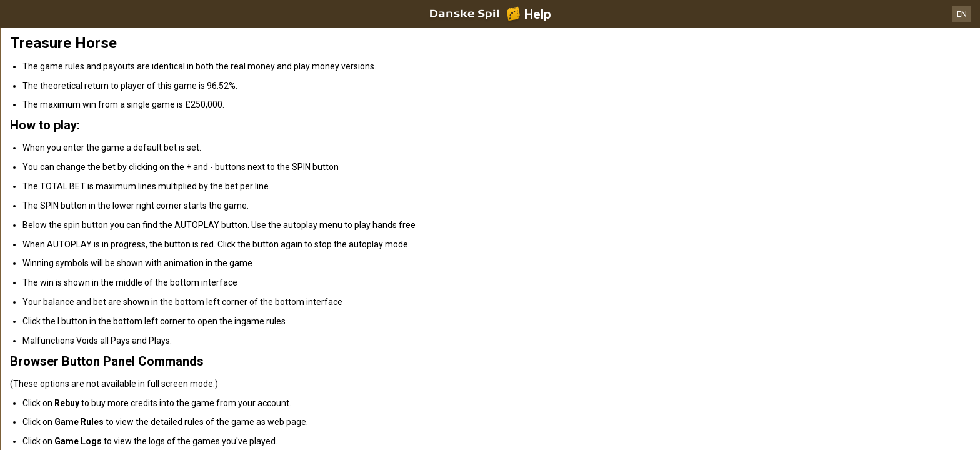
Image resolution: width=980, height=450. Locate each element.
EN (962, 14)
